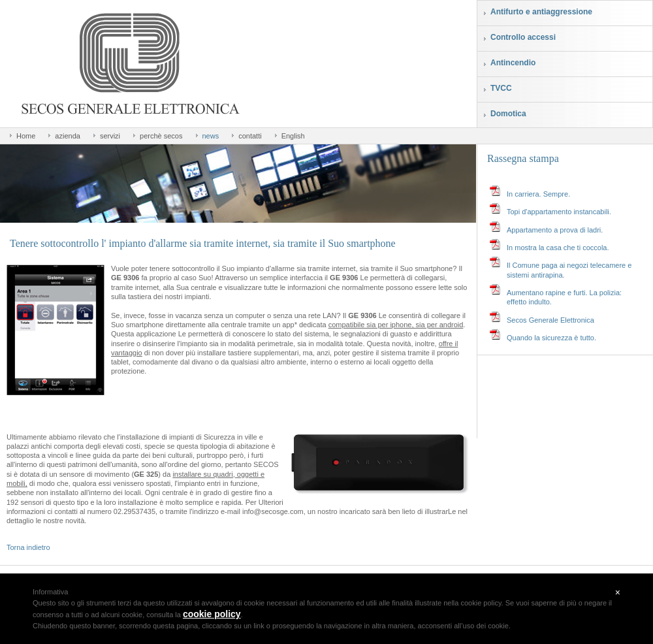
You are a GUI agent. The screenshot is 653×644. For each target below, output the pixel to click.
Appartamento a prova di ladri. (555, 230)
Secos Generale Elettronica (550, 320)
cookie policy (212, 614)
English (293, 136)
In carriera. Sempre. (538, 194)
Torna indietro (28, 547)
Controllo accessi (523, 37)
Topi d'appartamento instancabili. (559, 212)
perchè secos (161, 136)
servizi (110, 136)
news (211, 136)
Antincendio (513, 63)
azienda (68, 136)
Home (26, 136)
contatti (250, 136)
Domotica (508, 114)
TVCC (501, 88)
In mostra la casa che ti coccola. (558, 248)
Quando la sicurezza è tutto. (551, 338)
